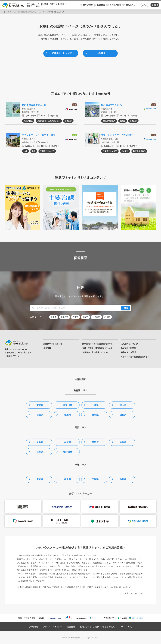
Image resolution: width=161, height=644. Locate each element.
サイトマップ (127, 627)
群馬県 (95, 415)
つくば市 (96, 317)
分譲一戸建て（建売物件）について (97, 348)
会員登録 (155, 5)
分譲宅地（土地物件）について (95, 352)
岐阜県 (68, 479)
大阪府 (40, 442)
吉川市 (75, 317)
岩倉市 (107, 317)
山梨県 (123, 415)
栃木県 (68, 415)
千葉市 (85, 317)
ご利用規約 (33, 627)
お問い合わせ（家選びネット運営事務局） (98, 627)
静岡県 (123, 479)
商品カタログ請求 (128, 352)
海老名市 (65, 317)
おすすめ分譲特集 (128, 348)
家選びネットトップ (62, 53)
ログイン (145, 5)
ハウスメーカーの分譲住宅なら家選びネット (22, 12)
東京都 (40, 405)
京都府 (95, 442)
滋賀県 (123, 442)
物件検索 (101, 53)
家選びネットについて (35, 6)
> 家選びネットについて (133, 593)
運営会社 (71, 627)
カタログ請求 (115, 5)
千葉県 (95, 405)
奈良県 (40, 452)
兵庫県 (68, 442)
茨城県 (40, 415)
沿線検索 (101, 5)
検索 (126, 308)
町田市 (54, 317)
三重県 (95, 479)
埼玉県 (123, 405)
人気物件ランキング (129, 344)
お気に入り (131, 5)
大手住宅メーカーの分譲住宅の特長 (97, 344)
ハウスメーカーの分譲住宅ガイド (135, 357)
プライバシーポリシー (53, 627)
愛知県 (40, 479)
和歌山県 (68, 452)
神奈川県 (68, 405)
